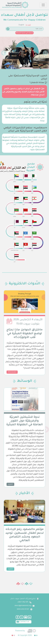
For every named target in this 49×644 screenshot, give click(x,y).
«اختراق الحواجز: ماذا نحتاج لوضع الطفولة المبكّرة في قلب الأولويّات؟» (24, 334)
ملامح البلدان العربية (31, 167)
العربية (28, 25)
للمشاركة (12, 372)
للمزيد (10, 484)
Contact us (22, 622)
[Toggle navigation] (43, 5)
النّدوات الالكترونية (25, 284)
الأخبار (25, 494)
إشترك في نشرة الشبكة (24, 33)
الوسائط (25, 381)
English (21, 25)
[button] (4, 53)
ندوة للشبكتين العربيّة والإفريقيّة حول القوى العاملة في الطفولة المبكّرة (24, 421)
